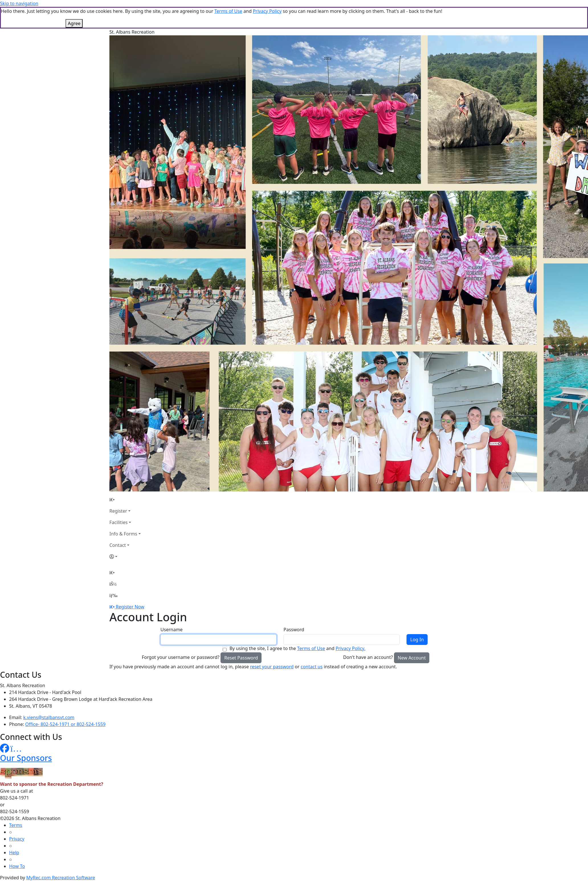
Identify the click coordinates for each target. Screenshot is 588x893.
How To (17, 866)
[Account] (125, 557)
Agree (74, 23)
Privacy (17, 839)
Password (294, 630)
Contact (118, 545)
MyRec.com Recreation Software (61, 878)
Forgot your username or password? (181, 657)
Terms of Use (228, 11)
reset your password (272, 667)
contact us (312, 667)
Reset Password (241, 658)
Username (171, 630)
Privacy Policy (267, 11)
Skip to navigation (19, 3)
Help (14, 853)
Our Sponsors (26, 758)
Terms (16, 825)
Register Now (130, 607)
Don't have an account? (368, 657)
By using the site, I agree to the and (297, 648)
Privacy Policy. (351, 648)
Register (118, 511)
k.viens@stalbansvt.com (49, 717)
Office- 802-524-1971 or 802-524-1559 (66, 724)
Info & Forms (123, 534)
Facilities (119, 522)
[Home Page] (125, 500)
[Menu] (113, 595)
